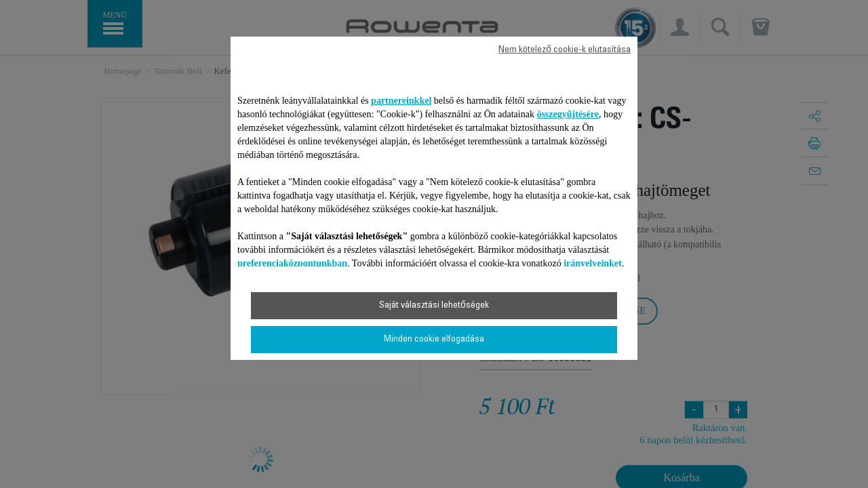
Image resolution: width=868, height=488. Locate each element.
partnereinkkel (401, 101)
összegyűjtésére (568, 114)
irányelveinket (593, 263)
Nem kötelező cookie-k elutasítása (565, 50)
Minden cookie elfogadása (434, 340)
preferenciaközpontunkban (292, 263)
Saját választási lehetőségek (434, 306)
